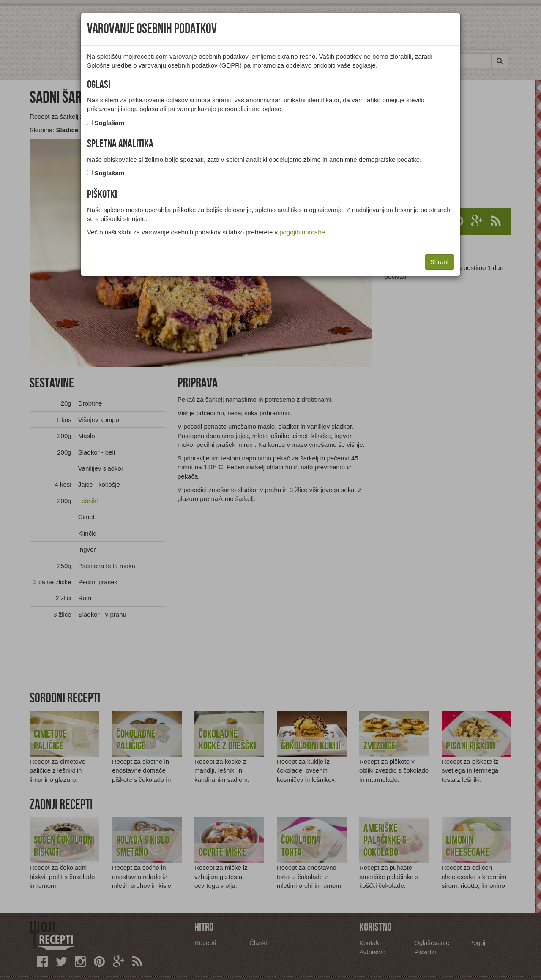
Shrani (439, 262)
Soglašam (109, 123)
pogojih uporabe (302, 232)
